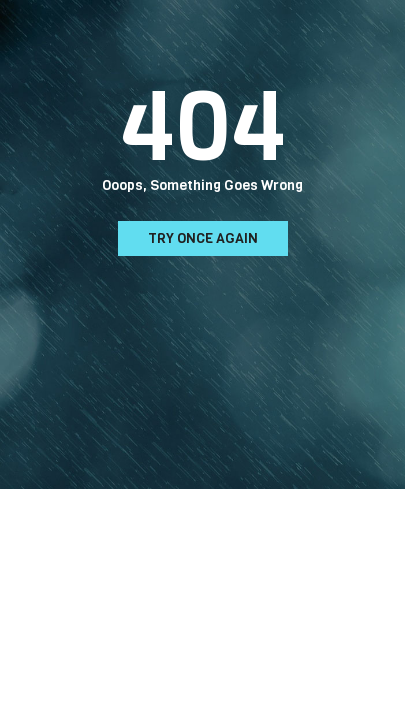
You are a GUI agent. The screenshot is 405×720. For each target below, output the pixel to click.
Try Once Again (203, 238)
